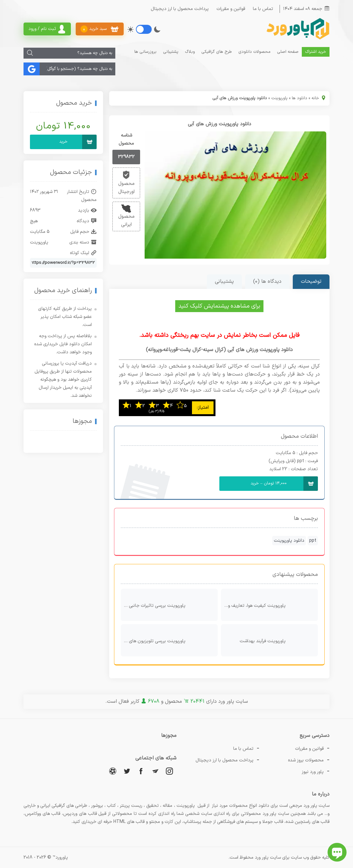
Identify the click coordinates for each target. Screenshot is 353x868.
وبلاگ (190, 52)
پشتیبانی (171, 52)
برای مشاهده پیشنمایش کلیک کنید (219, 306)
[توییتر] (127, 771)
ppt (313, 541)
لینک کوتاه (83, 253)
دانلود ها (300, 98)
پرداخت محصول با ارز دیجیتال (180, 9)
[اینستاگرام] (169, 771)
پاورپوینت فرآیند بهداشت (277, 640)
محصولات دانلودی (254, 52)
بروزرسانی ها (145, 52)
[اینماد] (78, 442)
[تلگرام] (155, 771)
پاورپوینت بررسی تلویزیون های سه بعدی (168, 640)
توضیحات (311, 281)
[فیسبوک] (141, 771)
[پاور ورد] (297, 39)
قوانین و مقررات (231, 9)
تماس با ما (263, 9)
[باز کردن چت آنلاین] (337, 852)
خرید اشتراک (316, 52)
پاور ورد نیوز (313, 772)
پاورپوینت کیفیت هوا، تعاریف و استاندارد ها (268, 605)
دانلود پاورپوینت (289, 541)
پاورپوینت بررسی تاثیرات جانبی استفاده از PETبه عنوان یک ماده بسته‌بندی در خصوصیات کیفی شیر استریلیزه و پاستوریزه (168, 605)
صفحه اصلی (288, 52)
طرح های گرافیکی (217, 52)
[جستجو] (30, 53)
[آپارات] (113, 771)
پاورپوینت (279, 98)
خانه (315, 98)
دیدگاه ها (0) (267, 281)
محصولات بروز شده (306, 760)
